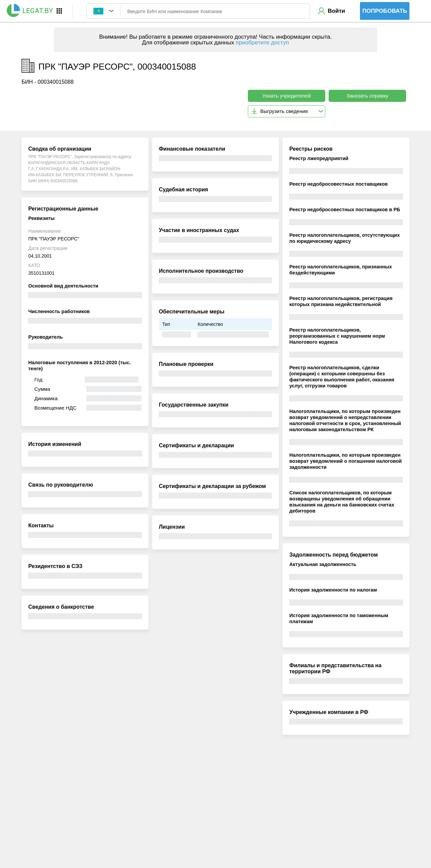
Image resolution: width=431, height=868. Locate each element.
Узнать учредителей (287, 96)
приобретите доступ (262, 43)
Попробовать (385, 11)
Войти (336, 11)
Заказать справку (368, 96)
